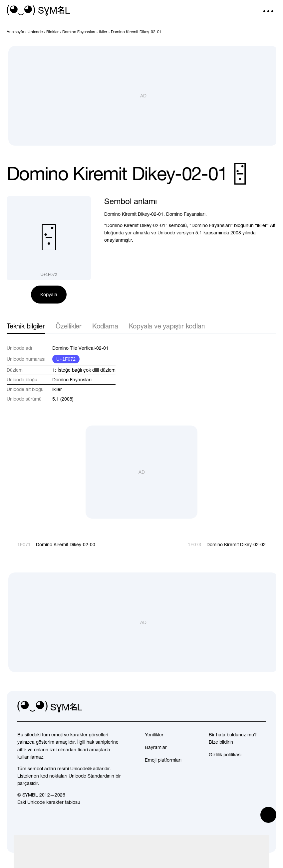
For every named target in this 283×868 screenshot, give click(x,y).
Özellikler (69, 326)
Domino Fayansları (72, 380)
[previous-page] (15, 32)
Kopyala (49, 295)
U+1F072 (66, 359)
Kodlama (105, 326)
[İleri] (272, 32)
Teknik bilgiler (26, 326)
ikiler (57, 389)
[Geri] (260, 32)
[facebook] (260, 707)
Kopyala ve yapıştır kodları (167, 326)
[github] (246, 707)
